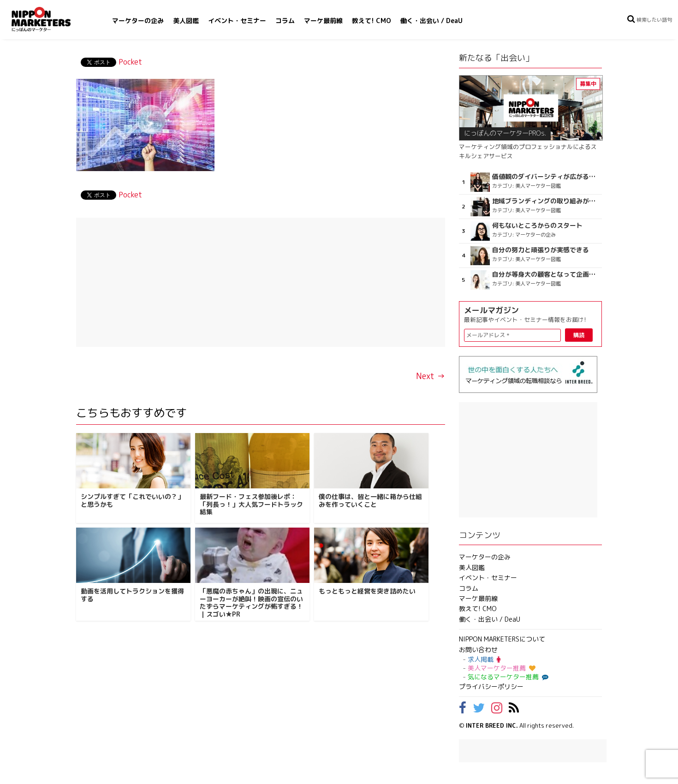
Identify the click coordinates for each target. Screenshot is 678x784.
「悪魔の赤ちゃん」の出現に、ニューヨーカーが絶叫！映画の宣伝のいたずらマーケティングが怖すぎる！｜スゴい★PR (251, 603)
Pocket (130, 62)
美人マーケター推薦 (502, 668)
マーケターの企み (138, 21)
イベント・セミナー (237, 21)
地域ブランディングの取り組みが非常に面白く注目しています (546, 201)
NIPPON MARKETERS (50, 19)
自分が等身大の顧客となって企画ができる (546, 274)
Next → (431, 376)
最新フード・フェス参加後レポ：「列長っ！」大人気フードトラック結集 (251, 504)
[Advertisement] (261, 282)
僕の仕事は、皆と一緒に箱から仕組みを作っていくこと (370, 500)
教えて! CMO (372, 21)
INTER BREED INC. (492, 725)
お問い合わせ (478, 650)
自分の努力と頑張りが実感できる (541, 250)
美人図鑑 (186, 21)
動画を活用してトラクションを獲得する (132, 595)
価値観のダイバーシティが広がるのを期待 (546, 177)
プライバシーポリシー (491, 686)
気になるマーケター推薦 (507, 677)
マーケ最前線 (323, 21)
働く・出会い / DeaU (431, 21)
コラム (285, 21)
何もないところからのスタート (537, 226)
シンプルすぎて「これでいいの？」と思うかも (132, 500)
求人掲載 (484, 659)
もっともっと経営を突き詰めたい (367, 591)
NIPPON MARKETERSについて (502, 639)
